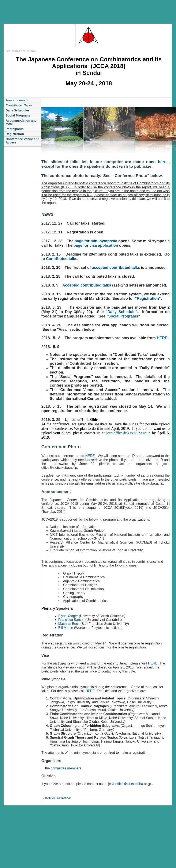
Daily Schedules (18, 110)
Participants (15, 129)
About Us (49, 798)
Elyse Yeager (68, 616)
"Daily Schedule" (121, 312)
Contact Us (64, 798)
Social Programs (18, 115)
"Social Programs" (123, 316)
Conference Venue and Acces (23, 141)
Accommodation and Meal (21, 122)
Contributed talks (62, 259)
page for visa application (96, 245)
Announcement (17, 100)
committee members (66, 768)
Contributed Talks (19, 105)
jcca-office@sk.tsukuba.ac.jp (128, 433)
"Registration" (148, 299)
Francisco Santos (71, 620)
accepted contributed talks (116, 268)
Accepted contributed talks (87, 285)
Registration (15, 134)
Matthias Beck (69, 624)
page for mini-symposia (96, 241)
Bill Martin (66, 628)
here (163, 162)
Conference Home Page (21, 51)
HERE (162, 338)
